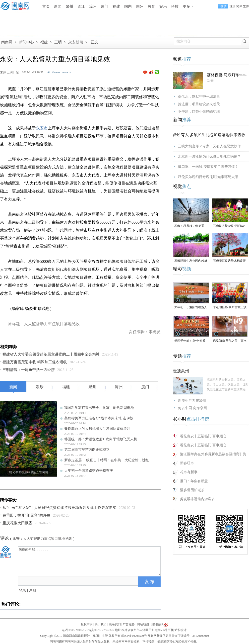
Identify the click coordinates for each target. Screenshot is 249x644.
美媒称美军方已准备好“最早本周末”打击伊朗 (99, 418)
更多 (187, 6)
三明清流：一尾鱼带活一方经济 (29, 370)
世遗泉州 (181, 371)
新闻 (58, 6)
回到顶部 (157, 624)
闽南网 (7, 42)
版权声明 (87, 624)
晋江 (81, 6)
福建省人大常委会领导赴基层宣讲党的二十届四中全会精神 (51, 354)
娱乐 (163, 6)
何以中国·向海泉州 (192, 408)
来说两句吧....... (90, 561)
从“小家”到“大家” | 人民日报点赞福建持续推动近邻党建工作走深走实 (59, 508)
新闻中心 (26, 42)
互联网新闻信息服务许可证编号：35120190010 (178, 636)
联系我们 (115, 624)
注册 (233, 6)
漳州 (93, 6)
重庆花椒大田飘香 (17, 523)
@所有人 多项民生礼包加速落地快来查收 (209, 135)
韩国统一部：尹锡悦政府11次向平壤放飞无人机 (101, 439)
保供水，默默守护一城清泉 (199, 97)
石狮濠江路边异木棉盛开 (229, 261)
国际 (140, 6)
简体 (239, 6)
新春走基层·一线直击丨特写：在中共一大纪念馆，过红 (107, 460)
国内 (128, 6)
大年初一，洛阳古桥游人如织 (191, 308)
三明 (58, 42)
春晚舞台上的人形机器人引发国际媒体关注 (97, 429)
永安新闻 (76, 42)
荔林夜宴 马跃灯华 (223, 75)
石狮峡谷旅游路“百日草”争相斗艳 (229, 226)
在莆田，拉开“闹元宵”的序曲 (27, 515)
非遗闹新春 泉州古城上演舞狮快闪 (230, 308)
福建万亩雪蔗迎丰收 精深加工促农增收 (35, 362)
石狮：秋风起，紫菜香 (189, 226)
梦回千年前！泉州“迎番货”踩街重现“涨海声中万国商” (191, 341)
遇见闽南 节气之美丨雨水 (230, 341)
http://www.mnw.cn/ (59, 72)
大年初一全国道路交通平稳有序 (89, 471)
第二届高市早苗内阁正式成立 (87, 450)
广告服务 (129, 624)
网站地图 (143, 624)
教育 (151, 6)
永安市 (42, 128)
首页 (46, 6)
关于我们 (101, 624)
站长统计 (181, 630)
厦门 (105, 6)
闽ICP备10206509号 (134, 636)
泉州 (69, 6)
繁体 (246, 6)
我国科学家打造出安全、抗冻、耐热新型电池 (99, 408)
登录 (22, 590)
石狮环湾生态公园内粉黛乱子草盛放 (191, 261)
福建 (116, 6)
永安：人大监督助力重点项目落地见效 (42, 539)
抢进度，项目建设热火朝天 (199, 104)
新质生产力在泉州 (192, 401)
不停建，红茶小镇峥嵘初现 (199, 112)
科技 (175, 6)
